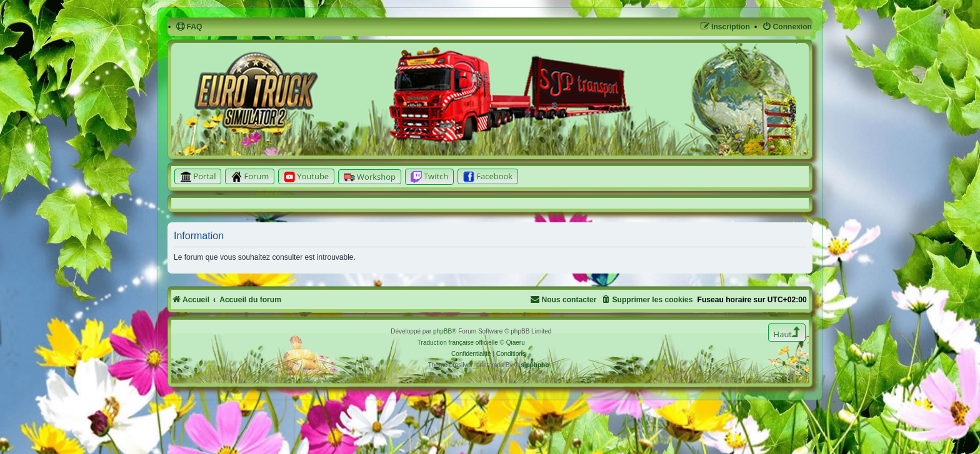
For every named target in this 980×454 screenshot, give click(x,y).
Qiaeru (516, 343)
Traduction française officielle (458, 343)
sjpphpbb (535, 365)
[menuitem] (189, 27)
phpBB (442, 331)
